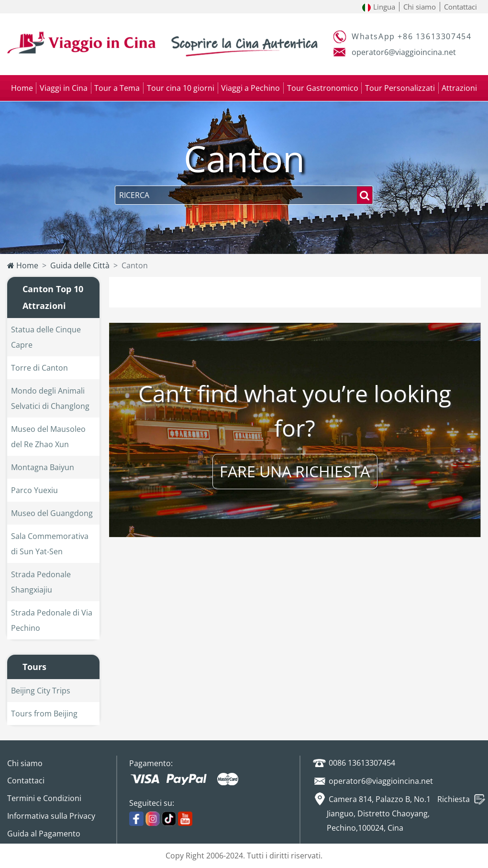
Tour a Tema (117, 88)
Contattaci (460, 7)
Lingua (378, 7)
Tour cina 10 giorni (181, 88)
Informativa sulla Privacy (51, 816)
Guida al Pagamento (44, 834)
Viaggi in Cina (64, 88)
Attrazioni (459, 88)
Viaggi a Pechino (250, 88)
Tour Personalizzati (400, 88)
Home (22, 88)
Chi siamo (420, 7)
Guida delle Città (80, 265)
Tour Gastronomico (323, 88)
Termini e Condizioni (44, 798)
